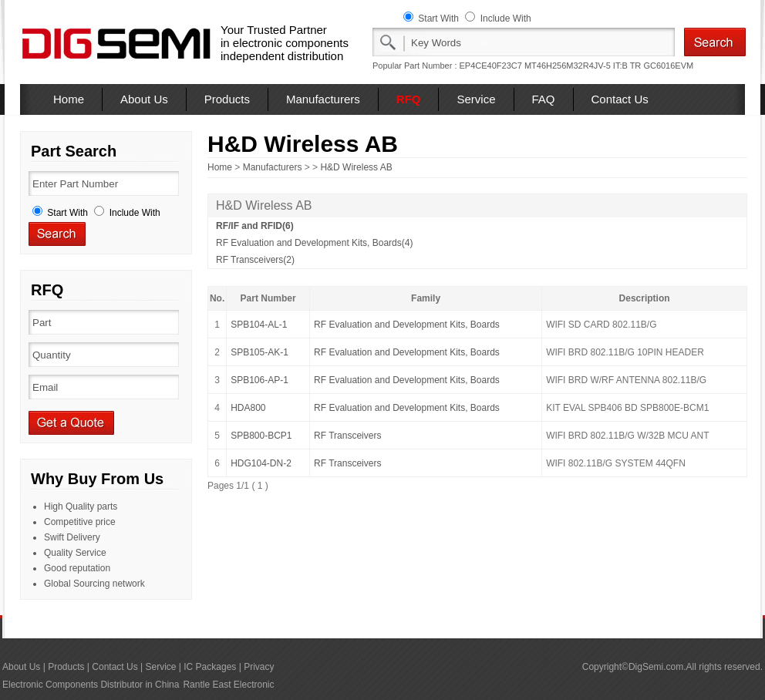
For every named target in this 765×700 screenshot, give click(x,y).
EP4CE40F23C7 (491, 66)
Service (476, 99)
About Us (144, 99)
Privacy (259, 667)
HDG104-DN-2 (261, 463)
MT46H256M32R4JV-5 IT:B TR (583, 66)
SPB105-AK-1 (259, 352)
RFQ (409, 99)
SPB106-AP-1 (259, 380)
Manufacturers (323, 99)
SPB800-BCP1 (261, 436)
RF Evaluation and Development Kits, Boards (407, 325)
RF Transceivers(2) (255, 260)
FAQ (544, 99)
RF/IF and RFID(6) (255, 226)
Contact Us (620, 99)
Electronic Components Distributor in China (91, 685)
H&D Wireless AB (356, 167)
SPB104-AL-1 (259, 325)
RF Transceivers (347, 436)
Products (227, 99)
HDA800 (248, 408)
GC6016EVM (668, 66)
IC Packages (210, 667)
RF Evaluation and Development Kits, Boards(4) (314, 243)
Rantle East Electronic (228, 685)
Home (69, 99)
